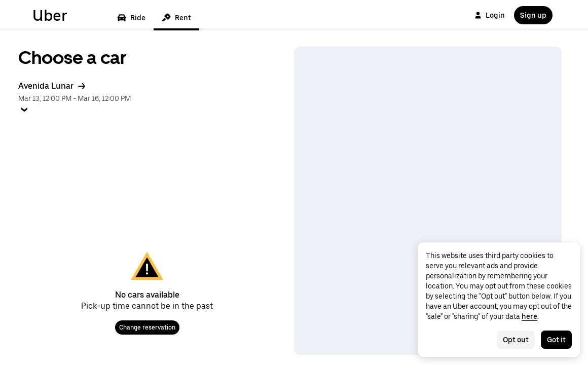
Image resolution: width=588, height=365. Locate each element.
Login (490, 15)
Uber (50, 15)
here (529, 316)
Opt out (516, 340)
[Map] (428, 201)
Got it (556, 340)
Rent (176, 18)
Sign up (533, 15)
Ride (131, 18)
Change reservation (147, 327)
